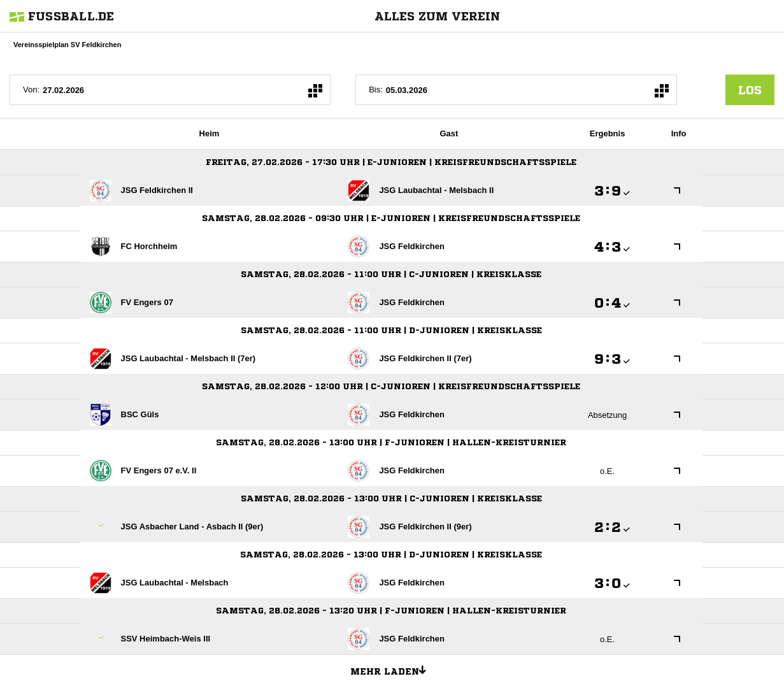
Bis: (376, 90)
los (750, 90)
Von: (31, 90)
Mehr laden (393, 670)
